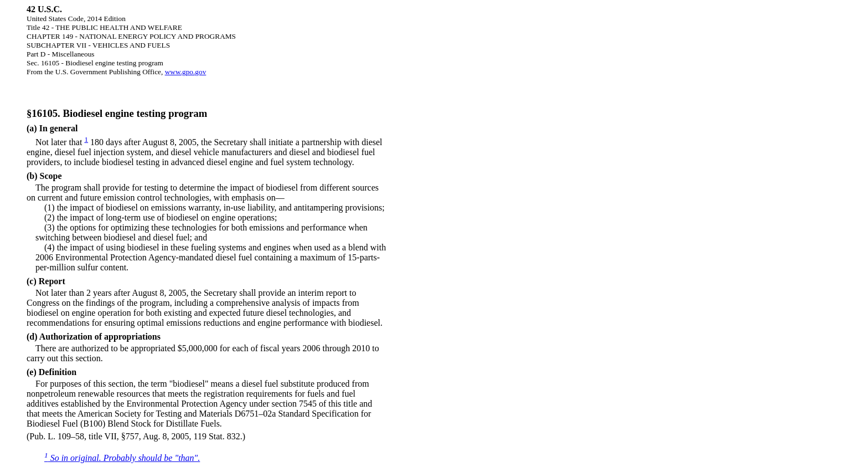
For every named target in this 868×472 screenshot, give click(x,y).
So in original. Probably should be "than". (122, 458)
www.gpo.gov (186, 72)
